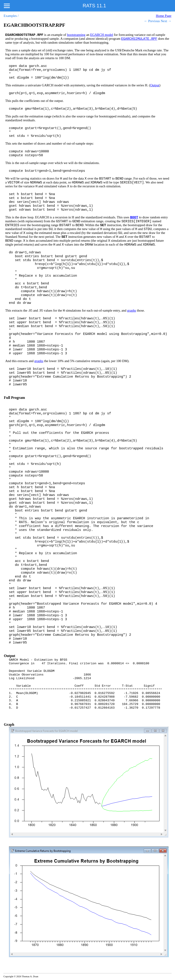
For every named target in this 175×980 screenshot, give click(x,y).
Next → (166, 21)
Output (155, 85)
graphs (132, 310)
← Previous (152, 21)
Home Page (164, 16)
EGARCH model (102, 35)
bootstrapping (76, 35)
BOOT (134, 217)
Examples (10, 16)
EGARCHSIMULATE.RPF (139, 39)
